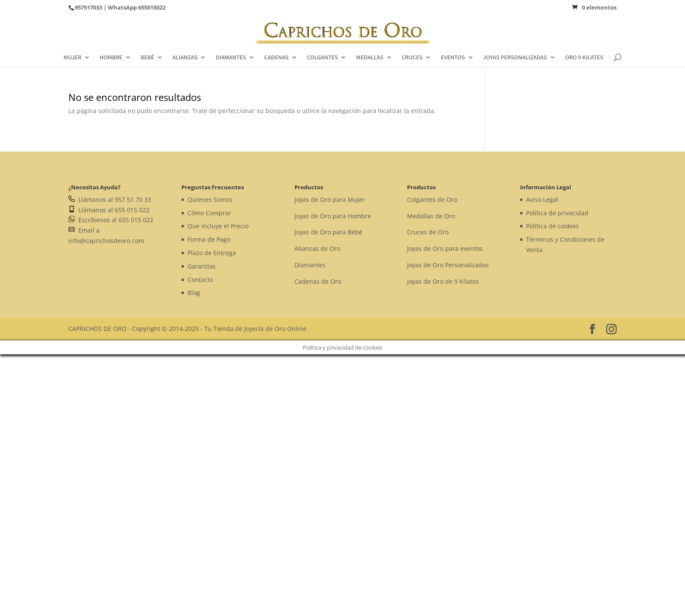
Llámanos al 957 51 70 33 (110, 199)
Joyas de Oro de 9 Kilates (443, 281)
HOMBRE (111, 58)
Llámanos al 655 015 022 (109, 210)
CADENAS (276, 58)
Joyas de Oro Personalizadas (448, 265)
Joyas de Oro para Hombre (333, 216)
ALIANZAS (185, 58)
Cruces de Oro (428, 232)
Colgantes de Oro (432, 199)
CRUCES (412, 58)
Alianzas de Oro (317, 248)
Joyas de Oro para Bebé (328, 232)
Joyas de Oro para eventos (445, 248)
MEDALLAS (370, 58)
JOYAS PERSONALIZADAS (515, 58)
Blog (194, 293)
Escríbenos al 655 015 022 (111, 220)
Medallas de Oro (431, 216)
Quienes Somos (210, 199)
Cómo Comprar (209, 213)
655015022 (152, 7)
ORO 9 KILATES (584, 58)
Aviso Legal (542, 199)
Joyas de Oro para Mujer (330, 199)
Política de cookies (553, 226)
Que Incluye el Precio (218, 226)
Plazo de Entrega (212, 253)
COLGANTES (323, 58)
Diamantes (310, 265)
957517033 (89, 7)
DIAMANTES (231, 58)
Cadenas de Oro (318, 281)
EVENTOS (453, 58)
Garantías (202, 266)
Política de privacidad (557, 213)
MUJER (73, 58)
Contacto (200, 280)
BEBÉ (148, 58)
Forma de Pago (209, 239)
